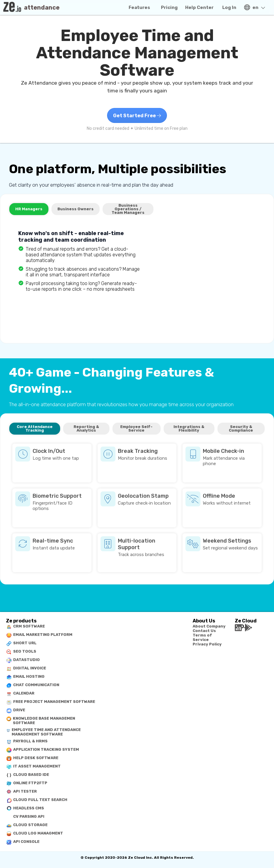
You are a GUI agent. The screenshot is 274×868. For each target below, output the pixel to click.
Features (139, 7)
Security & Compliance (241, 428)
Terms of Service (202, 637)
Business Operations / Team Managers (128, 209)
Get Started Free (137, 116)
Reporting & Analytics (86, 428)
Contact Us (204, 631)
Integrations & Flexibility (189, 428)
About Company (209, 626)
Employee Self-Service (136, 428)
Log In (229, 7)
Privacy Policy (207, 644)
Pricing (169, 7)
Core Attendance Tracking (35, 428)
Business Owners (76, 209)
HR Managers (29, 209)
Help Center (199, 7)
